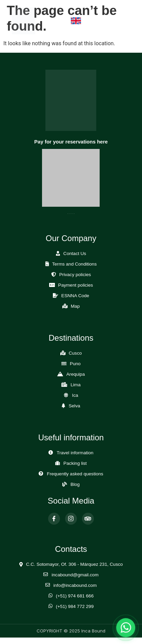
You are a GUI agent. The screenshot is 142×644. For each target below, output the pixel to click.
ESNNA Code (75, 296)
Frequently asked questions (75, 474)
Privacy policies (75, 275)
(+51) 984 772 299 (75, 606)
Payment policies (76, 285)
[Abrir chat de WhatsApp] (126, 628)
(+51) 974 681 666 (75, 596)
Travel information (75, 453)
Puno (75, 364)
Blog (75, 484)
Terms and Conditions (74, 264)
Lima (75, 385)
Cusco (75, 353)
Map (75, 306)
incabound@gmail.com (75, 575)
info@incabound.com (75, 585)
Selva (74, 406)
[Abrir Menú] (123, 21)
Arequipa (76, 374)
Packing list (75, 463)
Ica (75, 395)
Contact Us (75, 253)
